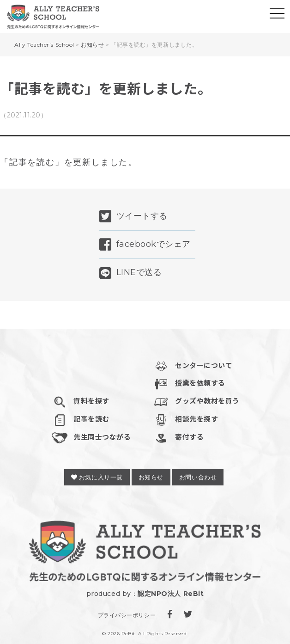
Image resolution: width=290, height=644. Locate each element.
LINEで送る (130, 273)
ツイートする (133, 216)
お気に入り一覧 (97, 477)
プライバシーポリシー (127, 615)
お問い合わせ (198, 477)
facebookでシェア (145, 245)
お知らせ (151, 477)
